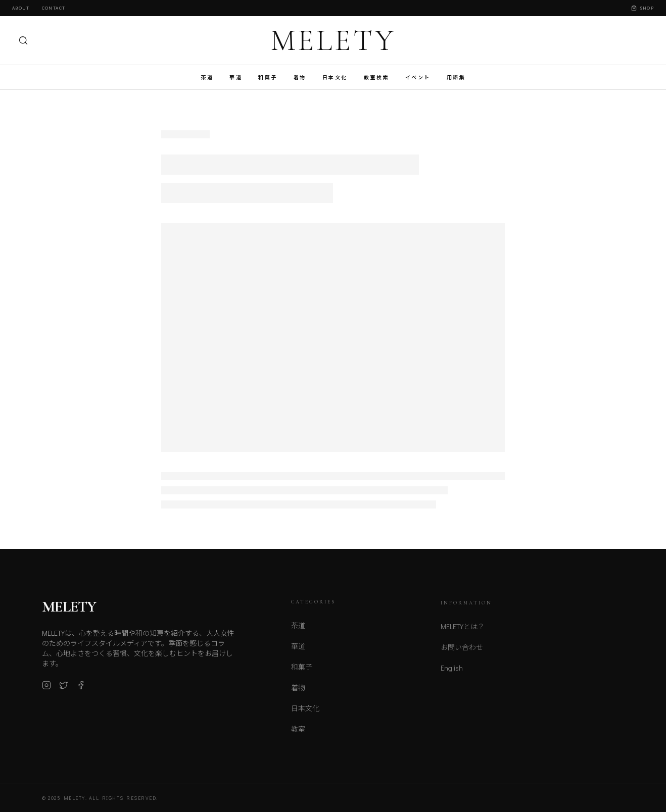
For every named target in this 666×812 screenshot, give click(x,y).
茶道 (207, 78)
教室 (298, 733)
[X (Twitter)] (64, 689)
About (21, 8)
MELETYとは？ (463, 632)
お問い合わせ (462, 653)
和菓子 (268, 78)
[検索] (23, 40)
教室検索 (376, 78)
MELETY (333, 40)
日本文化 (335, 78)
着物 (300, 78)
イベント (418, 78)
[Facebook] (81, 689)
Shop (643, 8)
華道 (236, 78)
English (452, 673)
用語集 (456, 78)
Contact (54, 8)
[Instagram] (46, 689)
